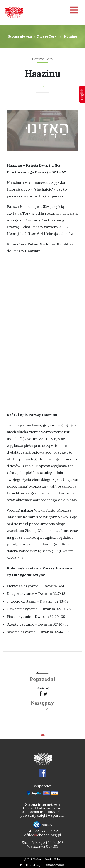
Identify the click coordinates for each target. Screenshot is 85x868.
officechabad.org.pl (43, 835)
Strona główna (20, 36)
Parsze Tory (47, 36)
